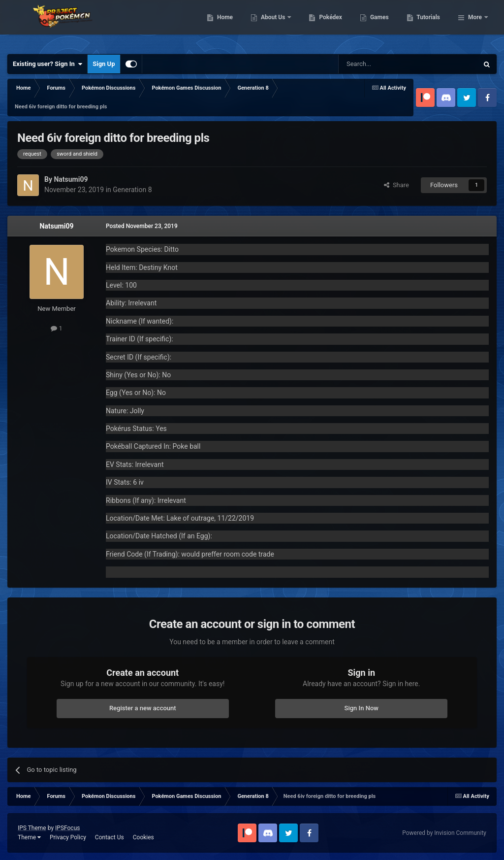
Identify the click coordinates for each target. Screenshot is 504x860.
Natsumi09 (56, 226)
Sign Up (104, 64)
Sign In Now (362, 708)
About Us (324, 25)
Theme (29, 837)
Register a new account (143, 708)
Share (396, 185)
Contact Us (110, 837)
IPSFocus (67, 828)
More (475, 25)
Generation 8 (132, 190)
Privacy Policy (68, 837)
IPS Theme (32, 828)
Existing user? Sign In (47, 64)
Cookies (143, 837)
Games (430, 25)
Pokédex (381, 25)
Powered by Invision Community (444, 833)
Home (275, 25)
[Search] (385, 64)
